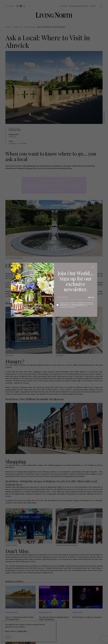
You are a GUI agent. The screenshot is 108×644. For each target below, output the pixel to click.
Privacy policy (64, 304)
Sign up (91, 297)
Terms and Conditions (78, 304)
